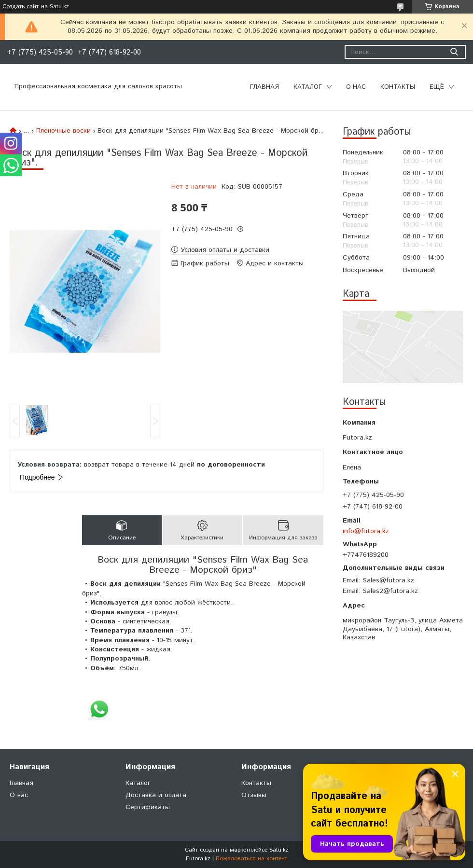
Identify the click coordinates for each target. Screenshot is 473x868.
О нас (356, 87)
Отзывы (254, 795)
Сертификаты (148, 807)
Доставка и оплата (156, 795)
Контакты (398, 87)
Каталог (308, 87)
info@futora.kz (366, 531)
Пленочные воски (63, 131)
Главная (264, 87)
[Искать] (454, 52)
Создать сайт (21, 7)
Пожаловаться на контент (251, 859)
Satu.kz (279, 850)
